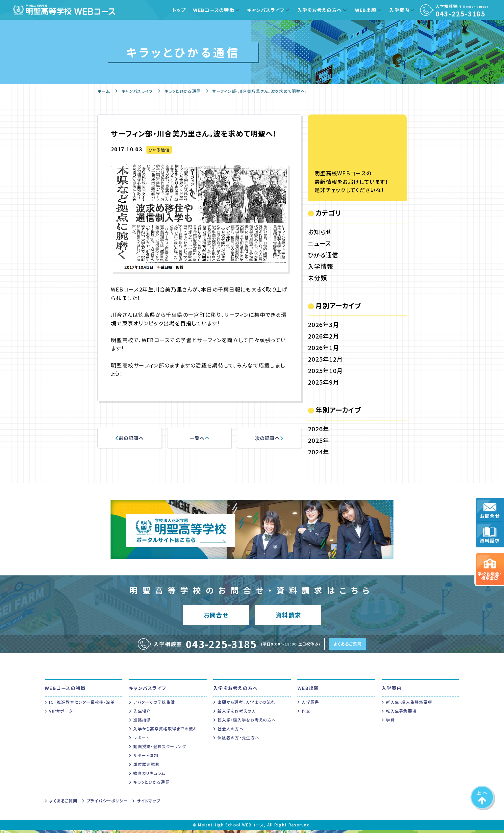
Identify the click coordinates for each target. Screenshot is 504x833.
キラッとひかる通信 (183, 91)
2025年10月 (325, 370)
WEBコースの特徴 (214, 10)
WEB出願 (366, 10)
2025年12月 (325, 359)
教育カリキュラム (149, 776)
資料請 (288, 616)
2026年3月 (324, 324)
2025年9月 (324, 382)
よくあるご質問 (347, 647)
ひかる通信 (159, 150)
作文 (306, 714)
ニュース (319, 243)
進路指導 (142, 723)
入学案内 (399, 10)
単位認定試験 (146, 767)
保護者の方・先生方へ (238, 741)
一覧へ (199, 438)
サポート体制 (146, 758)
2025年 (318, 440)
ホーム (104, 91)
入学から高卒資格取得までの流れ (165, 732)
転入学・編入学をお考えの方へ (247, 723)
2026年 (318, 429)
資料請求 (490, 535)
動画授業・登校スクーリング (160, 750)
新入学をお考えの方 (237, 714)
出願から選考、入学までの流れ (246, 705)
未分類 (317, 278)
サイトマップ (149, 804)
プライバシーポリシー (107, 804)
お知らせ (320, 232)
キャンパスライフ (266, 10)
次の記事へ (269, 438)
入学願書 (310, 705)
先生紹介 (142, 714)
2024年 (318, 452)
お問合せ (490, 511)
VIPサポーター (63, 714)
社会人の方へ (231, 732)
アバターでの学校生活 (154, 705)
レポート (141, 741)
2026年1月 (324, 347)
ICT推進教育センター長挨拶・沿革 (82, 705)
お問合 (216, 616)
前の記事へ (130, 438)
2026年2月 (324, 336)
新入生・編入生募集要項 (409, 705)
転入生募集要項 (401, 714)
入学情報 (321, 266)
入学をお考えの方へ (320, 10)
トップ (179, 10)
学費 (390, 723)
